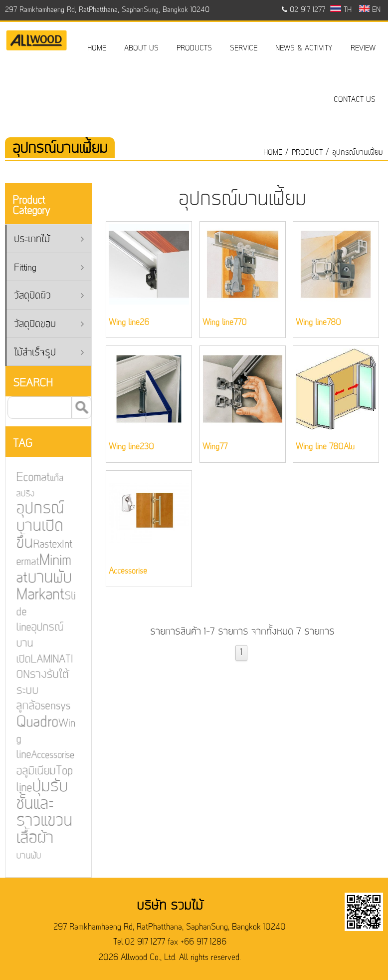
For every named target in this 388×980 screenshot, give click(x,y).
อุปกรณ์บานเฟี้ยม (358, 153)
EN (370, 10)
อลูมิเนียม (33, 771)
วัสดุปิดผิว (49, 296)
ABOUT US (141, 48)
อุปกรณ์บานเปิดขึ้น (37, 527)
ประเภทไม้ (49, 240)
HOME (97, 48)
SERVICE (244, 48)
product (307, 153)
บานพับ (26, 855)
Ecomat (30, 479)
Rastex (45, 546)
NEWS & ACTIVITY (304, 48)
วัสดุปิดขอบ (49, 325)
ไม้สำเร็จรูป (49, 353)
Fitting (49, 268)
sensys (52, 706)
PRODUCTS (194, 48)
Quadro (34, 722)
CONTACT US (355, 100)
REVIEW (363, 48)
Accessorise (50, 755)
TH (341, 10)
